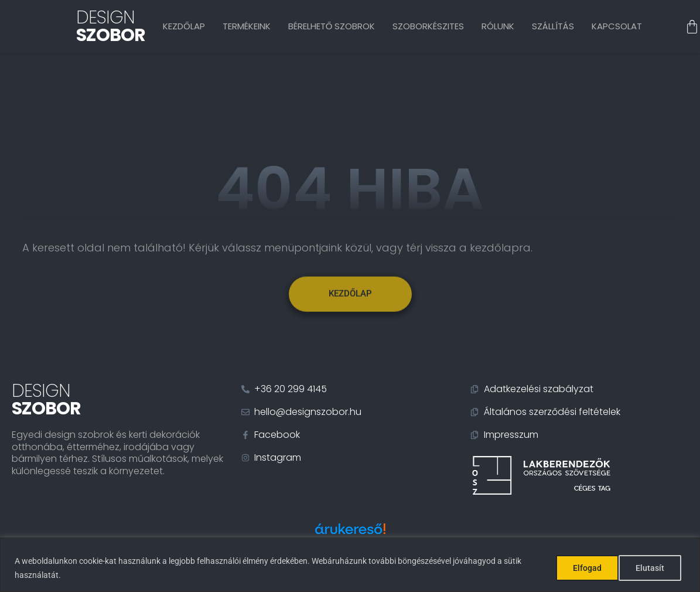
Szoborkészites (428, 26)
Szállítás (553, 26)
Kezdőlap (184, 26)
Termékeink (247, 26)
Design (111, 26)
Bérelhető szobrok (332, 26)
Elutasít (587, 568)
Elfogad (654, 568)
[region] (350, 565)
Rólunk (498, 26)
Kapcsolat (617, 26)
